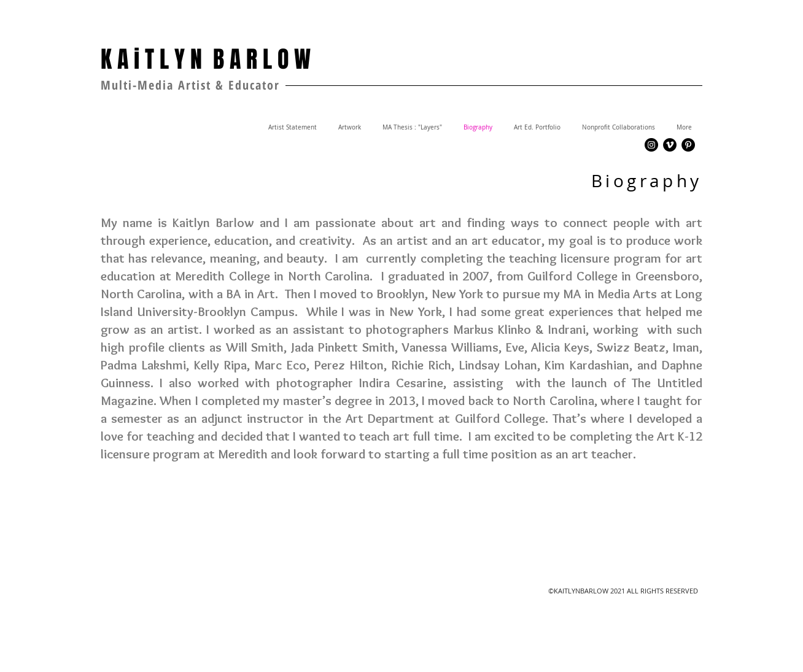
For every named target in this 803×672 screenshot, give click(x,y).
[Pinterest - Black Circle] (688, 145)
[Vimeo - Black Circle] (670, 145)
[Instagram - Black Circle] (651, 145)
